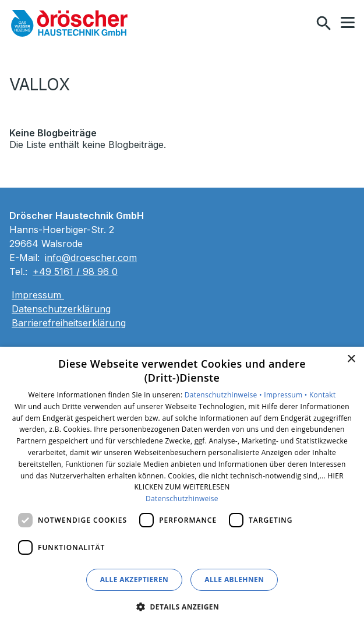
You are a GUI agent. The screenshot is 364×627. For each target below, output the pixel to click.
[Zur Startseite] (69, 23)
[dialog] (182, 487)
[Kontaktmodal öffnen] (299, 23)
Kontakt (323, 395)
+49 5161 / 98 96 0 (75, 272)
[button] (348, 23)
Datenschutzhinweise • (224, 395)
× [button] (351, 359)
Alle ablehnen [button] (234, 580)
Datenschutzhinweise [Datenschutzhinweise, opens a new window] (182, 499)
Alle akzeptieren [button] (135, 580)
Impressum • (287, 395)
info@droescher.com (91, 258)
